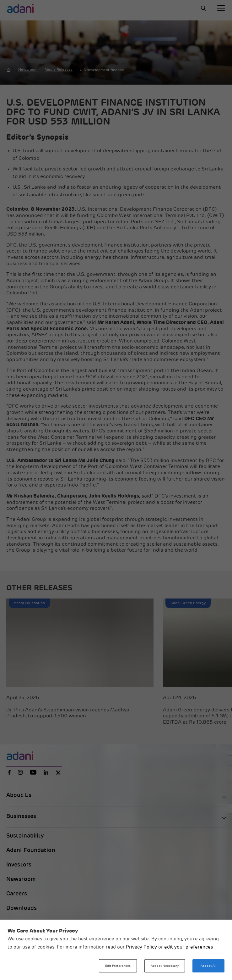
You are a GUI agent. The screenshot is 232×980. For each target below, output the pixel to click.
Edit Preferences (118, 966)
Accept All (209, 966)
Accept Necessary (165, 966)
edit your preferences (189, 947)
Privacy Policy (141, 947)
